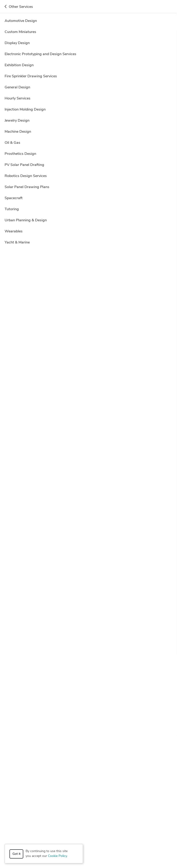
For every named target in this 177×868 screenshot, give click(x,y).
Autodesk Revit (54, 454)
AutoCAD (101, 141)
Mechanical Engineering (86, 721)
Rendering (15, 727)
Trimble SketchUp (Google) (27, 690)
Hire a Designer (149, 22)
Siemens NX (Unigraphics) (111, 684)
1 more (149, 248)
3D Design (33, 574)
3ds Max (55, 514)
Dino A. (30, 533)
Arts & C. (32, 473)
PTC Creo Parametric (23, 684)
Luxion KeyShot (83, 677)
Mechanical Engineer (52, 721)
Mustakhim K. (35, 417)
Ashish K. (32, 379)
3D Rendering (122, 708)
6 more (123, 574)
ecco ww (32, 160)
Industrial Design (114, 714)
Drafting (69, 714)
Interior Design (140, 714)
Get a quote (158, 106)
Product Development (146, 721)
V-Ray (53, 690)
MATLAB (103, 677)
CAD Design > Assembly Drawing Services (48, 64)
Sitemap (108, 856)
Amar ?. (31, 267)
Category (15, 56)
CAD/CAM (106, 304)
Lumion (63, 677)
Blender (62, 191)
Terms (94, 856)
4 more (124, 191)
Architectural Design (149, 708)
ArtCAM (32, 624)
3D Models (102, 708)
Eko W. (30, 210)
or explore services (144, 840)
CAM (32, 714)
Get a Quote (160, 8)
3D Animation (44, 708)
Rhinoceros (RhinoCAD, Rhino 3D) (65, 684)
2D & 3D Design (20, 708)
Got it (16, 854)
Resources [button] (89, 782)
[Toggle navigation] (10, 7)
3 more (139, 141)
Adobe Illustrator (35, 671)
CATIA (51, 677)
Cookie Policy (57, 856)
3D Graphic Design (39, 191)
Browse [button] (89, 758)
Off (128, 40)
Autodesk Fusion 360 (110, 671)
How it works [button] (89, 747)
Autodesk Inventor (58, 574)
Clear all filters (57, 76)
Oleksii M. (32, 323)
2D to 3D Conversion (40, 304)
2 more (118, 454)
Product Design (117, 721)
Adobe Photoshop (77, 514)
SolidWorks (141, 684)
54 (74, 172)
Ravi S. (30, 104)
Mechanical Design (21, 721)
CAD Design (121, 141)
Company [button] (89, 770)
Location (96, 56)
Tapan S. (31, 593)
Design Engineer (49, 714)
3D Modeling (154, 360)
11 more (124, 304)
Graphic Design (89, 714)
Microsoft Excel (123, 677)
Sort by (13, 74)
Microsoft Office (148, 677)
